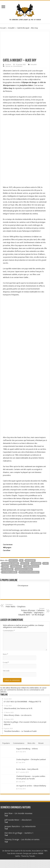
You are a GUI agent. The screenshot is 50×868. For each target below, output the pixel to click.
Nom (5, 654)
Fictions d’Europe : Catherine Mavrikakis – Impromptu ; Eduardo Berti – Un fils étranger (31, 612)
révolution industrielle (29, 572)
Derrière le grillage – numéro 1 (19, 833)
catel (46, 563)
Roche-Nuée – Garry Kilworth (27, 769)
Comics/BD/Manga (31, 566)
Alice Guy (13, 561)
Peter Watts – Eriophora (19, 606)
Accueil (3, 28)
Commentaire (9, 631)
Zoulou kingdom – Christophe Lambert (31, 759)
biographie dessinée (10, 563)
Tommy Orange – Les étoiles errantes (22, 839)
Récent (41, 743)
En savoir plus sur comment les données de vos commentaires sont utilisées (23, 690)
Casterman (8, 545)
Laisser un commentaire (14, 66)
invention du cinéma (24, 569)
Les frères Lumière (9, 572)
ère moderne (8, 569)
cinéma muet (16, 566)
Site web (6, 671)
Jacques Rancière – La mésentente (20, 826)
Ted (6, 816)
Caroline (8, 65)
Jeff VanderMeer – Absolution (18, 820)
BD (22, 561)
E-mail (6, 662)
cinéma (5, 566)
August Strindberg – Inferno (27, 749)
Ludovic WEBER (38, 853)
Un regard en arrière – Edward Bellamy (31, 786)
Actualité (11, 28)
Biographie (30, 561)
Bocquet (25, 563)
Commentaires (19, 743)
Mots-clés (31, 743)
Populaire (6, 743)
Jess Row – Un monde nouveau (18, 813)
